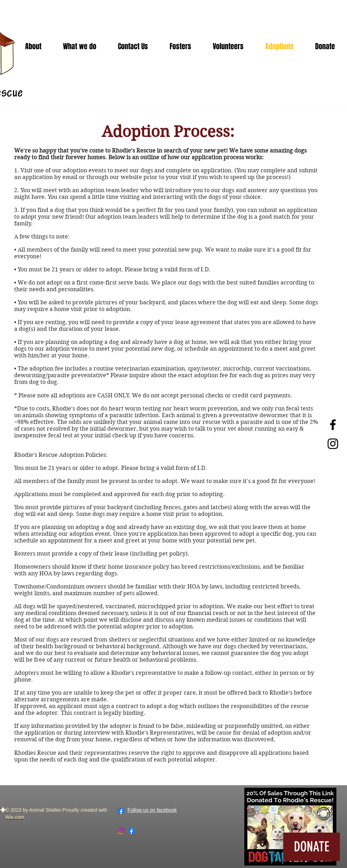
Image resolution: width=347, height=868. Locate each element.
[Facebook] (121, 811)
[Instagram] (121, 831)
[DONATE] (312, 847)
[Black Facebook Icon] (333, 425)
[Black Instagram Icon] (333, 444)
